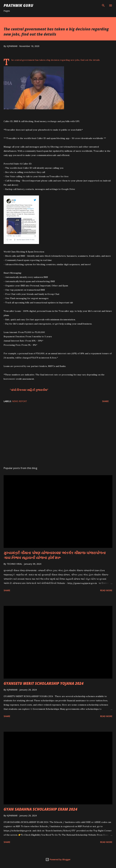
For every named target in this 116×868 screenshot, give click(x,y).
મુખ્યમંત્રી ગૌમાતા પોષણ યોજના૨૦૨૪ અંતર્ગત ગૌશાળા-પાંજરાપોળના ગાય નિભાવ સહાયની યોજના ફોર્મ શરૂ (55, 555)
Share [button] (105, 401)
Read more (106, 590)
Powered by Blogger (58, 859)
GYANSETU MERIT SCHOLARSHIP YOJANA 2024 (44, 683)
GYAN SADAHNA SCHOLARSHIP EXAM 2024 (40, 809)
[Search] (103, 5)
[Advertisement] (58, 436)
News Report (20, 401)
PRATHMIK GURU (18, 5)
